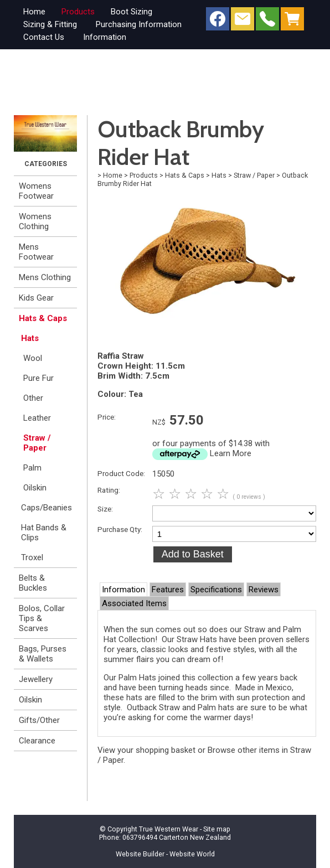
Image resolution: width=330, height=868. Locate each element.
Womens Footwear (36, 191)
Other (33, 398)
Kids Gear (36, 298)
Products (78, 12)
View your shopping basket (146, 750)
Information (105, 37)
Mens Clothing (45, 277)
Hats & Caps (43, 318)
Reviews (264, 590)
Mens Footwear (36, 252)
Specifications (216, 590)
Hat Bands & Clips (44, 533)
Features (168, 590)
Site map (217, 829)
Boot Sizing (132, 12)
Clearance (37, 741)
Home (34, 12)
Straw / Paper (37, 443)
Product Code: (121, 473)
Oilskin (35, 488)
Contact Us (44, 37)
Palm (32, 468)
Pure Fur (38, 378)
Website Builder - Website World (165, 854)
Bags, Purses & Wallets (43, 654)
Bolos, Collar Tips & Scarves (42, 618)
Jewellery (36, 679)
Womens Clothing (35, 221)
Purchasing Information (139, 24)
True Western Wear (169, 829)
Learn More (231, 453)
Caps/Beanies (47, 508)
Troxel (32, 557)
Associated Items (134, 603)
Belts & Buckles (33, 583)
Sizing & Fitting (50, 24)
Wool (33, 358)
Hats (30, 338)
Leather (37, 418)
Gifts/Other (39, 720)
